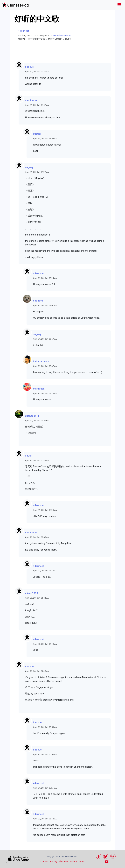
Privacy (73, 861)
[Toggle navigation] (119, 5)
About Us (63, 861)
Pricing (54, 861)
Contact (44, 861)
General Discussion (62, 35)
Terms (82, 861)
